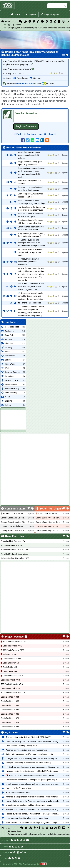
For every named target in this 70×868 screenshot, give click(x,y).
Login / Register (52, 14)
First (19, 134)
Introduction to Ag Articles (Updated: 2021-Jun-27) (29, 737)
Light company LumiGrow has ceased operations (27, 818)
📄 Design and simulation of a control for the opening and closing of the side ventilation (31, 296)
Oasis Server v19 (10, 671)
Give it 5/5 (62, 73)
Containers (10, 376)
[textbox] (40, 116)
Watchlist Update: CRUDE (12, 545)
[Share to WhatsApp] (33, 140)
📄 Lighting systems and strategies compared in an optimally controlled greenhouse (32, 243)
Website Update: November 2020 (15, 558)
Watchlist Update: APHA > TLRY (14, 550)
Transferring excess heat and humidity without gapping (29, 805)
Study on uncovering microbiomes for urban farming (28, 763)
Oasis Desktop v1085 (12, 659)
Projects (32, 14)
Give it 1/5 (52, 73)
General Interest (12, 327)
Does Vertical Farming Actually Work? (22, 746)
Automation (10, 339)
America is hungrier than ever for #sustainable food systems (32, 797)
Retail (8, 352)
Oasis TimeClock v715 (12, 646)
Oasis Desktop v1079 (10, 718)
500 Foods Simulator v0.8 (12, 684)
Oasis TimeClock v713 (10, 688)
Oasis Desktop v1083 (10, 701)
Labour (8, 360)
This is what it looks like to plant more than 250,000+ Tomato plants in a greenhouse (31, 287)
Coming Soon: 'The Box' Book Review (17, 531)
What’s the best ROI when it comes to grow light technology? (32, 822)
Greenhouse (22, 78)
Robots (8, 405)
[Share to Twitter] (28, 140)
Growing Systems (13, 372)
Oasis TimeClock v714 (10, 680)
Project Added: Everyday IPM (13, 541)
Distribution (10, 356)
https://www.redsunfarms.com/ (18, 69)
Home (17, 14)
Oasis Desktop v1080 (10, 714)
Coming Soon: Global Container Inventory (18, 526)
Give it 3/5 (57, 73)
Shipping (9, 343)
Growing (9, 347)
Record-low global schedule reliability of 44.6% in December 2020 (34, 814)
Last (51, 134)
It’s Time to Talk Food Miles (29, 303)
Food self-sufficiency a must (18, 793)
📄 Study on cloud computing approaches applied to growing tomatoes (36, 767)
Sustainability (11, 384)
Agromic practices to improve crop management (27, 750)
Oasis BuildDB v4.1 (11, 663)
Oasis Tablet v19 (10, 667)
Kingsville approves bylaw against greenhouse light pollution (29, 155)
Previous (31, 134)
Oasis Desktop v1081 (10, 710)
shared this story (27, 84)
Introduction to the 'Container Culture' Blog (21, 514)
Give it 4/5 (59, 73)
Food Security (11, 393)
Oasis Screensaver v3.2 (13, 676)
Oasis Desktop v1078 (10, 722)
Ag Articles (16, 25)
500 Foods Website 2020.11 (15, 650)
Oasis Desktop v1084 (10, 697)
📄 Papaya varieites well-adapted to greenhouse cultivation (28, 262)
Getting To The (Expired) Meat (19, 788)
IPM (7, 368)
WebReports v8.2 (10, 654)
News (8, 397)
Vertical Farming (12, 389)
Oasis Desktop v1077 (10, 727)
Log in (26, 126)
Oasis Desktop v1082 (10, 705)
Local (9, 78)
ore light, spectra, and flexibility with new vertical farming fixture (33, 758)
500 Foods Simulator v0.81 (14, 642)
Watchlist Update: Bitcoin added (14, 554)
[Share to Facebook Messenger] (37, 140)
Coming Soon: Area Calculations (15, 518)
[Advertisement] (13, 419)
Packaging (10, 331)
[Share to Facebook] (23, 140)
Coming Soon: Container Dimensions (17, 522)
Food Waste (10, 364)
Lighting (37, 78)
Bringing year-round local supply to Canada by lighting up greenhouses (19, 28)
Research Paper (12, 380)
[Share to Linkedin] (42, 140)
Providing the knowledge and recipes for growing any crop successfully (36, 780)
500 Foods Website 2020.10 (13, 693)
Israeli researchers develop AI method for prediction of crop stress (34, 784)
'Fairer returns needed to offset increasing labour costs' (29, 754)
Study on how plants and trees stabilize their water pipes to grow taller (36, 810)
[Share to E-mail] (47, 140)
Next (41, 134)
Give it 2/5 (54, 73)
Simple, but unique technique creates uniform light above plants (30, 252)
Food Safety (10, 335)
